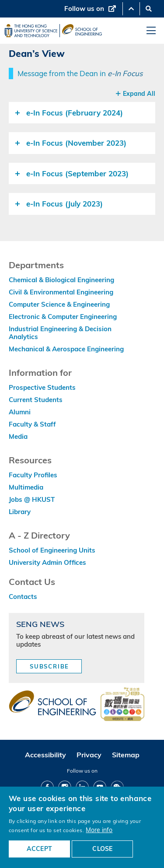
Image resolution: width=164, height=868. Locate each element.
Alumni (20, 412)
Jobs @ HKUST (32, 499)
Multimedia (26, 487)
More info (99, 830)
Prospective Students (42, 387)
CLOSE (102, 849)
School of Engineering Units (52, 550)
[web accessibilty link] (122, 705)
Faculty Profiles (33, 475)
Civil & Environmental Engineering (61, 292)
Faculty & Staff (32, 424)
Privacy (89, 755)
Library (20, 512)
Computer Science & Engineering (59, 304)
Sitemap (126, 755)
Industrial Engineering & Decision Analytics (60, 333)
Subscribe (49, 666)
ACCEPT (39, 849)
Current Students (36, 400)
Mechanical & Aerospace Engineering (66, 349)
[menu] (151, 31)
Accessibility (45, 755)
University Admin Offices (47, 562)
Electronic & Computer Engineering (63, 317)
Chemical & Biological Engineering (61, 280)
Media (18, 436)
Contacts (23, 597)
